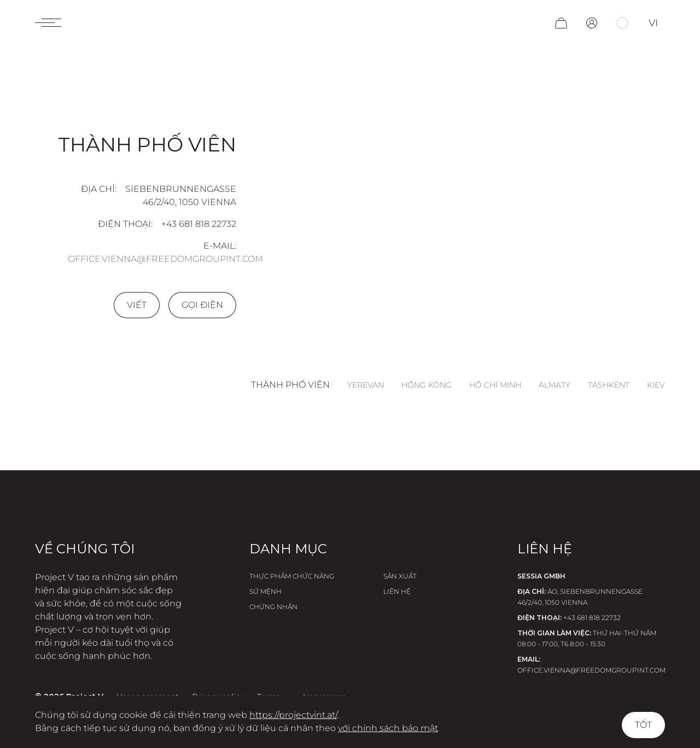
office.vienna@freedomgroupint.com (165, 259)
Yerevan (366, 385)
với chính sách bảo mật (388, 728)
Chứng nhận (273, 607)
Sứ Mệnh (266, 591)
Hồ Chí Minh (495, 385)
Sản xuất (400, 576)
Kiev (656, 385)
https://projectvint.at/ (293, 715)
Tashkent (609, 385)
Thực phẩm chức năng (292, 576)
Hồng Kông (427, 385)
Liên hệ (397, 591)
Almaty (555, 385)
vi (653, 23)
